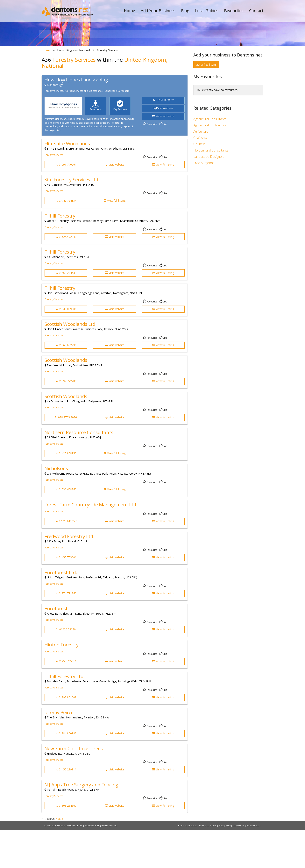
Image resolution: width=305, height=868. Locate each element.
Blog (185, 11)
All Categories (147, 69)
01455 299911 (66, 808)
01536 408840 (66, 527)
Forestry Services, (54, 129)
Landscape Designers (209, 194)
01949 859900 (66, 347)
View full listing (163, 154)
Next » (60, 857)
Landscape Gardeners (117, 129)
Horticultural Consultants (211, 188)
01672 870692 (163, 138)
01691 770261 (66, 202)
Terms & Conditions (208, 864)
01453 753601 (66, 595)
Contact (256, 11)
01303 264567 (66, 844)
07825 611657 (66, 559)
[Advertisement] (228, 238)
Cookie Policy (239, 864)
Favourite (150, 162)
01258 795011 (66, 699)
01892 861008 (66, 735)
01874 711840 (66, 631)
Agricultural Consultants (210, 157)
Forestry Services (54, 193)
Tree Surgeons (204, 201)
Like (163, 162)
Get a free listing (206, 103)
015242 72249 (66, 275)
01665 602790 (66, 383)
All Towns (60, 69)
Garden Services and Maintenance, (84, 129)
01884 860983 (66, 771)
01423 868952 (66, 491)
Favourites (234, 11)
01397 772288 (66, 419)
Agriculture (201, 170)
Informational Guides (188, 864)
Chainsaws (201, 176)
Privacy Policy (225, 864)
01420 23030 (66, 668)
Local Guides (207, 11)
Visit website (163, 146)
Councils (199, 182)
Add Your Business (158, 11)
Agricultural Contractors (210, 163)
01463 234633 (66, 311)
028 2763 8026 (66, 455)
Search (237, 63)
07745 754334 (66, 239)
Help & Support (253, 864)
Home (129, 11)
